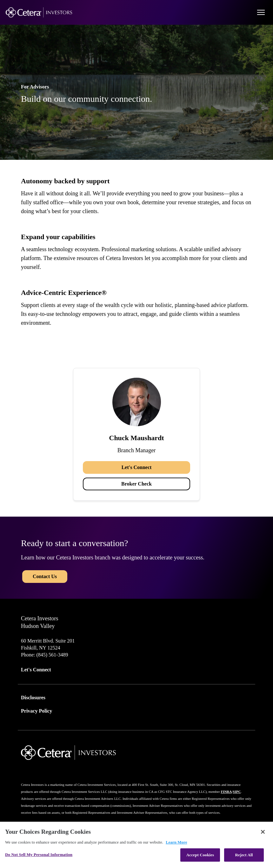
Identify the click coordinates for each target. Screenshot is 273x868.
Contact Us (45, 576)
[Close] (263, 832)
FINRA (226, 792)
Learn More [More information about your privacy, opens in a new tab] (176, 842)
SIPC (237, 792)
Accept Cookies (200, 855)
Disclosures (33, 698)
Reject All (244, 855)
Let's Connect (137, 467)
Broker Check (136, 484)
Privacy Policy (37, 711)
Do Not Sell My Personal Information (39, 855)
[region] (136, 845)
